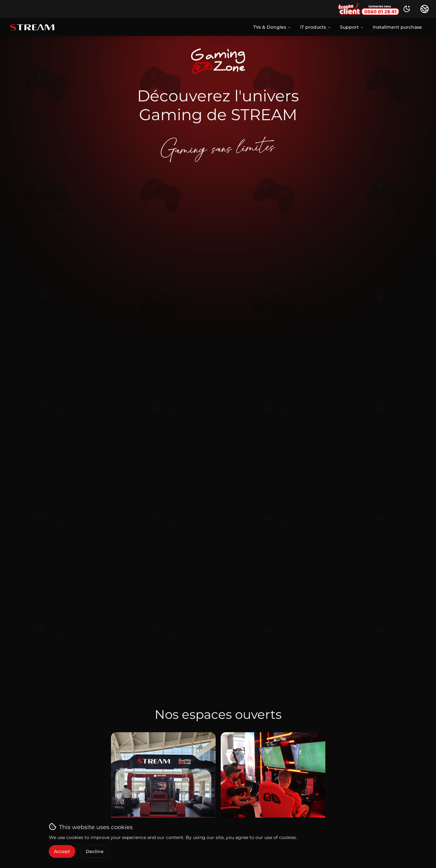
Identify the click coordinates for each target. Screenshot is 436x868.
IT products (316, 27)
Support (352, 27)
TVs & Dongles (272, 27)
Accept (62, 851)
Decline (95, 851)
